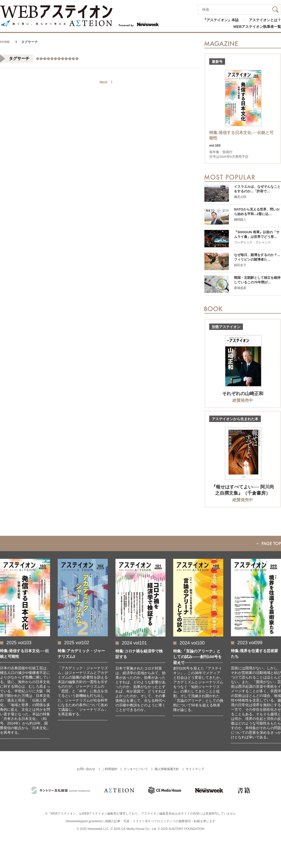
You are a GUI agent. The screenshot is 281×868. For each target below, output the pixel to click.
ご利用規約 (110, 769)
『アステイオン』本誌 (221, 20)
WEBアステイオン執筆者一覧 (257, 27)
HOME (5, 42)
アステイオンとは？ (265, 20)
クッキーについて (136, 769)
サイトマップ (195, 769)
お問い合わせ (86, 769)
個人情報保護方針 (167, 769)
